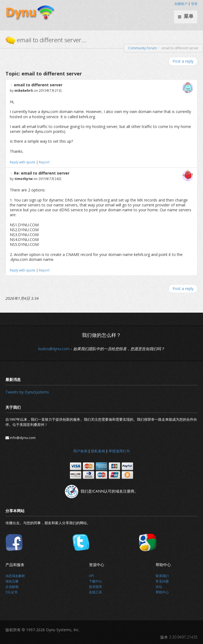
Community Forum (142, 48)
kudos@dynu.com (54, 349)
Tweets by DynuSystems (27, 392)
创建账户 (181, 4)
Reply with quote (23, 162)
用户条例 (80, 451)
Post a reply (183, 61)
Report (44, 162)
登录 (194, 4)
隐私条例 (98, 451)
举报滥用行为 (119, 451)
